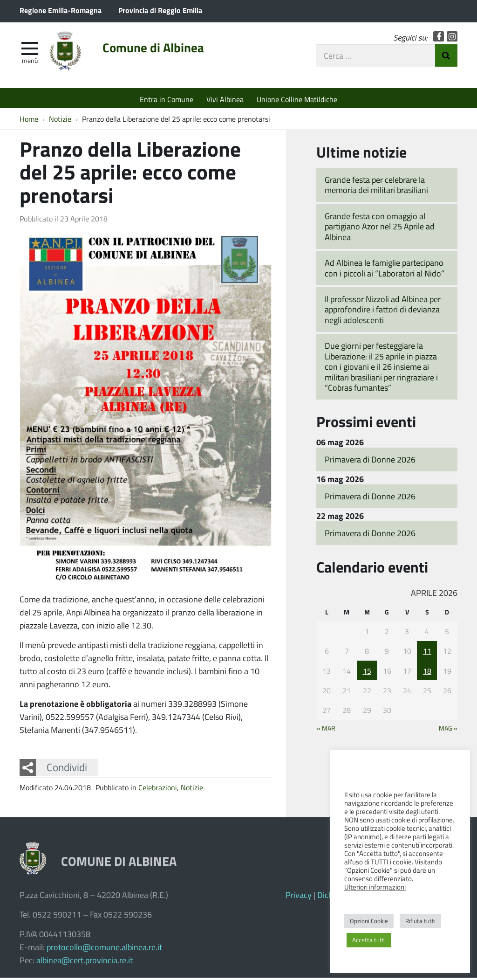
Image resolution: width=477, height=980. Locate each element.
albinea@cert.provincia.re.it (85, 962)
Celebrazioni (158, 790)
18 (427, 673)
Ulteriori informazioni (375, 887)
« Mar (326, 731)
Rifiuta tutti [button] (420, 921)
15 (367, 673)
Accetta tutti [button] (369, 940)
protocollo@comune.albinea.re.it (104, 949)
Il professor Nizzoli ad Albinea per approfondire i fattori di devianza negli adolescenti (383, 312)
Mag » (448, 731)
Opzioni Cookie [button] (369, 921)
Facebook (439, 38)
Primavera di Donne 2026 (370, 462)
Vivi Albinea (225, 99)
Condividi (67, 770)
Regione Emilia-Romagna (61, 10)
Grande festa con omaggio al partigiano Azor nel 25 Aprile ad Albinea (380, 229)
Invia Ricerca (446, 57)
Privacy (299, 897)
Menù (30, 62)
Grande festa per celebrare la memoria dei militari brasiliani (376, 187)
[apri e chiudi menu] (30, 49)
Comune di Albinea (160, 50)
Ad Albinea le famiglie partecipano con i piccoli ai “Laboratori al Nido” (385, 270)
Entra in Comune (167, 99)
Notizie (192, 790)
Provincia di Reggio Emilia (160, 10)
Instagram (452, 38)
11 (427, 653)
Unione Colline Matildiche (297, 99)
